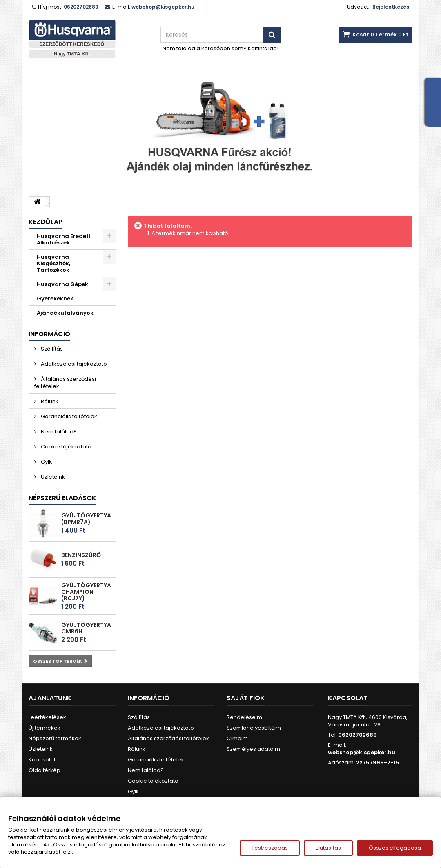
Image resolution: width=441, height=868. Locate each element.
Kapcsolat (42, 760)
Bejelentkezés (391, 7)
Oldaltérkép (45, 770)
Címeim (237, 738)
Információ (49, 334)
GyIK (46, 462)
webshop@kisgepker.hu (362, 752)
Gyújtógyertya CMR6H (86, 628)
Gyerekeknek (55, 299)
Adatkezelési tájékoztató (73, 364)
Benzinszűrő (81, 555)
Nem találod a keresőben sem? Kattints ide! (220, 48)
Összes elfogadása (395, 848)
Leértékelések (47, 717)
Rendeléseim (244, 717)
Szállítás (51, 349)
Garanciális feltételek (68, 416)
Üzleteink (52, 477)
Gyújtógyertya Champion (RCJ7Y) (86, 592)
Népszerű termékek (55, 738)
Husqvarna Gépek (62, 284)
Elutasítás (328, 848)
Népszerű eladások (62, 498)
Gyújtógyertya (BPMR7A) (86, 519)
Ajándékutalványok (65, 313)
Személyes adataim (253, 749)
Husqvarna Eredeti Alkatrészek (63, 239)
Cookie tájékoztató (66, 447)
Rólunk (49, 401)
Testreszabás (270, 848)
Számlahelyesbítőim (254, 728)
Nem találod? (58, 432)
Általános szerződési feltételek (65, 383)
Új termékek (45, 728)
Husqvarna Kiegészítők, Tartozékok (53, 263)
